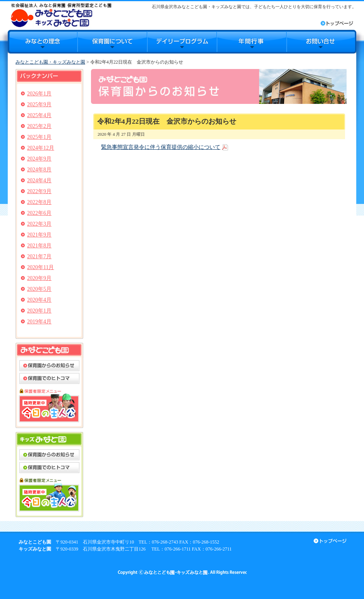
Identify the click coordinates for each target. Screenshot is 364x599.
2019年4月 (39, 322)
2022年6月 (39, 213)
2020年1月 (39, 311)
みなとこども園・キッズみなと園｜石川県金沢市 (61, 15)
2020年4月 (39, 300)
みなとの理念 (43, 42)
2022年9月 (39, 191)
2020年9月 (39, 278)
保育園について (112, 42)
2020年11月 (40, 267)
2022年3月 (39, 224)
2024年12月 (41, 148)
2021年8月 (39, 246)
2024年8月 (39, 170)
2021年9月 (39, 235)
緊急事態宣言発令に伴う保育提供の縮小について (161, 147)
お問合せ (321, 42)
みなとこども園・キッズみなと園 (50, 62)
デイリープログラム (182, 42)
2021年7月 (39, 256)
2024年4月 (39, 180)
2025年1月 (39, 137)
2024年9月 (39, 159)
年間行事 (252, 42)
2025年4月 (39, 115)
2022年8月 (39, 202)
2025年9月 (39, 104)
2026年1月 (39, 94)
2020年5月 (39, 289)
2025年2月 (39, 126)
